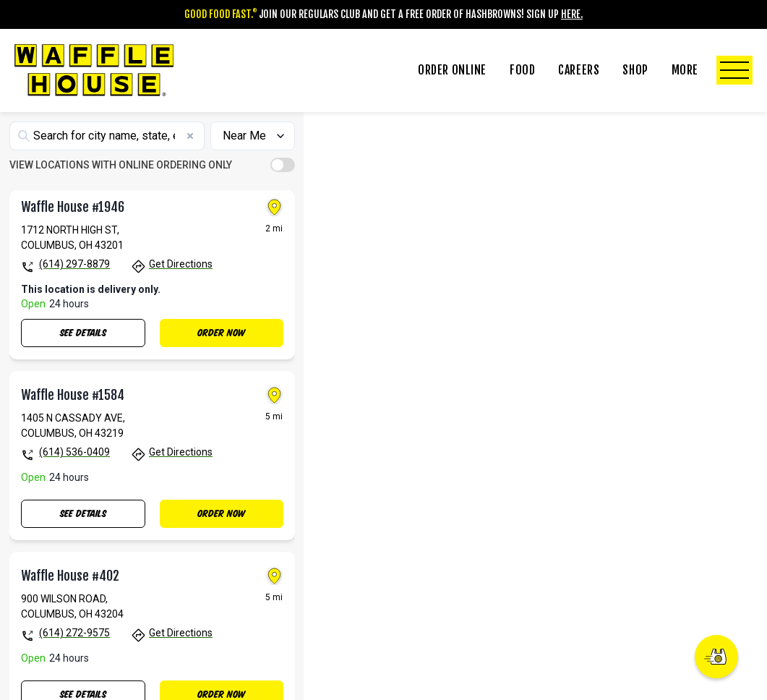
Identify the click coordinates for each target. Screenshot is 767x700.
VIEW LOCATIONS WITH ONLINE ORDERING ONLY (121, 202)
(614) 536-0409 (74, 490)
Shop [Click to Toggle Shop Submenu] (635, 70)
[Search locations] (107, 173)
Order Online (452, 70)
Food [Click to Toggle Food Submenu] (522, 70)
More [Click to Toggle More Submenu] (712, 70)
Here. (572, 14)
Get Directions (181, 302)
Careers (579, 70)
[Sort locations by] (252, 173)
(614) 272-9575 (74, 670)
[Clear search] (190, 173)
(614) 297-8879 (74, 302)
